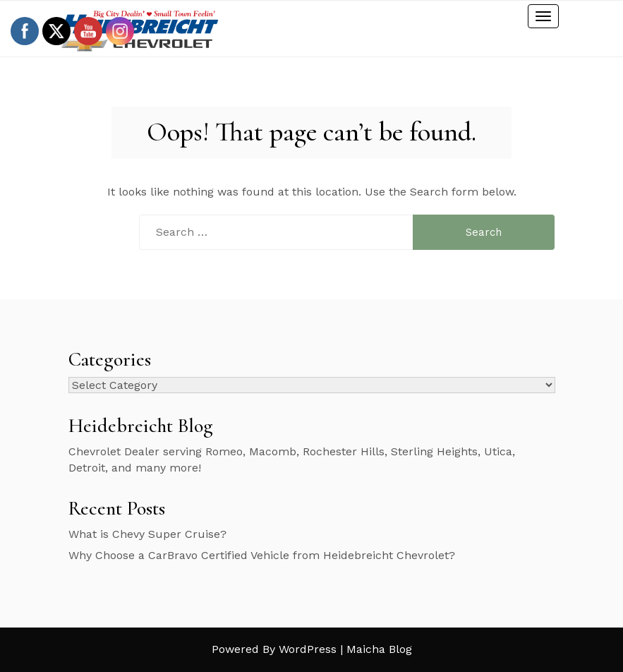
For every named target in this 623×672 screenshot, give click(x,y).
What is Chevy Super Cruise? (147, 534)
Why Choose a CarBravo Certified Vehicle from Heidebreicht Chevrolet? (262, 555)
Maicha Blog (379, 649)
